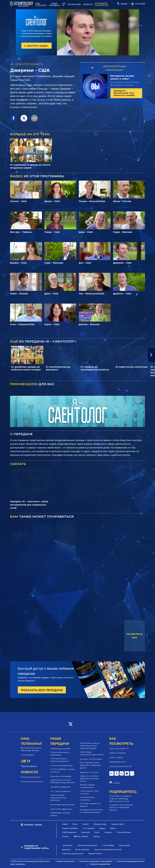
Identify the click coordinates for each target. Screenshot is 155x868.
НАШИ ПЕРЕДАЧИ (54, 4)
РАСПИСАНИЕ (74, 4)
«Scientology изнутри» (61, 749)
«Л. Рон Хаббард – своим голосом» (62, 770)
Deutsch (86, 824)
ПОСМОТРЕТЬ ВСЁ (135, 636)
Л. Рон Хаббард (108, 845)
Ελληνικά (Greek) (100, 824)
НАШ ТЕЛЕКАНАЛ (41, 4)
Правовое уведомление (100, 864)
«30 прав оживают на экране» (90, 805)
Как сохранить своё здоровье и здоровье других (91, 765)
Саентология (67, 845)
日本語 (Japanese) (69, 832)
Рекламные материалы (32, 781)
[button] (151, 355)
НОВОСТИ (88, 4)
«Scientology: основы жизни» (60, 814)
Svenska (65, 836)
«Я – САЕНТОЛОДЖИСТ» (27, 64)
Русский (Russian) (124, 832)
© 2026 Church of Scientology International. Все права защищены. (30, 863)
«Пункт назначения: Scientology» (60, 754)
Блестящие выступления (62, 805)
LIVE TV (64, 4)
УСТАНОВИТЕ (102, 4)
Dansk (75, 824)
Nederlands (85, 832)
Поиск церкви (124, 845)
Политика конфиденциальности (131, 861)
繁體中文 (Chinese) (81, 836)
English (65, 824)
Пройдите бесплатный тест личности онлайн (124, 93)
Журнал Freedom (95, 854)
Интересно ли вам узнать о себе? (122, 77)
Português (108, 832)
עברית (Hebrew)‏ (89, 828)
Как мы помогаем (82, 850)
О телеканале (28, 755)
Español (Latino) (118, 824)
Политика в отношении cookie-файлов (96, 861)
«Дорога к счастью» (89, 772)
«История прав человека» (87, 798)
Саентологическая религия (73, 854)
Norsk (97, 832)
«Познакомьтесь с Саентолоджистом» (60, 760)
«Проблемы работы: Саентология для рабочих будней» (90, 746)
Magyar (102, 828)
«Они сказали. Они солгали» (89, 792)
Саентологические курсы (87, 845)
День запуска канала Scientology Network (31, 749)
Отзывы (116, 783)
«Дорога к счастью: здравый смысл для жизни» (89, 779)
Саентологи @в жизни (61, 809)
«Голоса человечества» (62, 765)
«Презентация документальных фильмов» (58, 798)
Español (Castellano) (70, 828)
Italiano (113, 828)
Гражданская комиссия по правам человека (91, 811)
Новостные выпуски (31, 777)
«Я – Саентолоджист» (60, 791)
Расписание (29, 766)
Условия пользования (65, 861)
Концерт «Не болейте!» (91, 759)
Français (96, 836)
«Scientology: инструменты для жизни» (92, 753)
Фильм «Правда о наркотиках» (87, 786)
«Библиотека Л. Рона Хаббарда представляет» (63, 781)
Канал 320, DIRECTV (119, 749)
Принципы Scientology (61, 776)
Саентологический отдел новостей (107, 850)
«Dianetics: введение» (60, 787)
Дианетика (66, 850)
